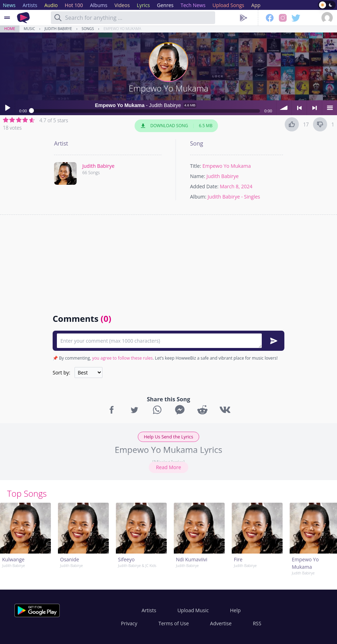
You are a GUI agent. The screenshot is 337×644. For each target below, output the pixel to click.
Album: (198, 197)
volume (284, 108)
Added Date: (204, 186)
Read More (168, 467)
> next (314, 108)
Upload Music (193, 610)
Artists (149, 610)
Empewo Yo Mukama (122, 29)
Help (235, 610)
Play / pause (7, 108)
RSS (257, 623)
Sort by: (61, 373)
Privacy (129, 623)
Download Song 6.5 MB (176, 126)
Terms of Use (174, 623)
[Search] (58, 18)
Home (10, 29)
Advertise (221, 623)
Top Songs (27, 493)
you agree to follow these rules (123, 358)
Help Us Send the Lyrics (168, 437)
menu (330, 108)
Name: (198, 176)
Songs (88, 29)
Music (29, 29)
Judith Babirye (58, 29)
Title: (196, 166)
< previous (299, 108)
